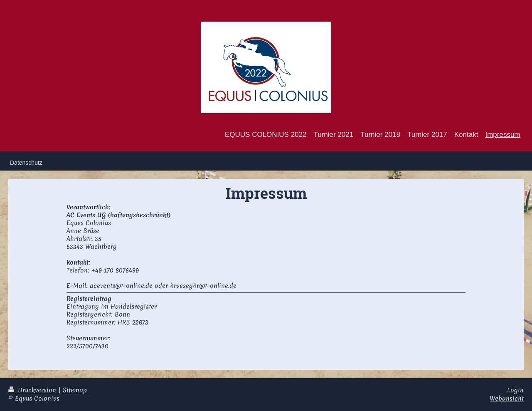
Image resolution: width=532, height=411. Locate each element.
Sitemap (75, 390)
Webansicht (507, 399)
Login (515, 390)
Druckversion (33, 390)
